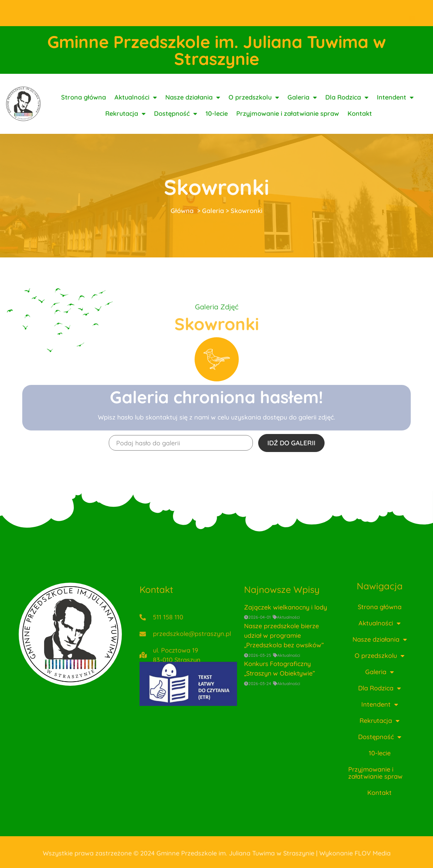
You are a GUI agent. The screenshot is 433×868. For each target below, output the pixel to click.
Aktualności (136, 105)
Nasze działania (193, 105)
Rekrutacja (125, 121)
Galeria (302, 105)
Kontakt (360, 121)
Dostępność (176, 121)
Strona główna (84, 105)
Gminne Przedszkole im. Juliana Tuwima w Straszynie (217, 50)
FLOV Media (373, 856)
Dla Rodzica (347, 105)
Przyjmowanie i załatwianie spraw (288, 121)
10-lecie (217, 121)
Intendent (395, 105)
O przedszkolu (254, 105)
